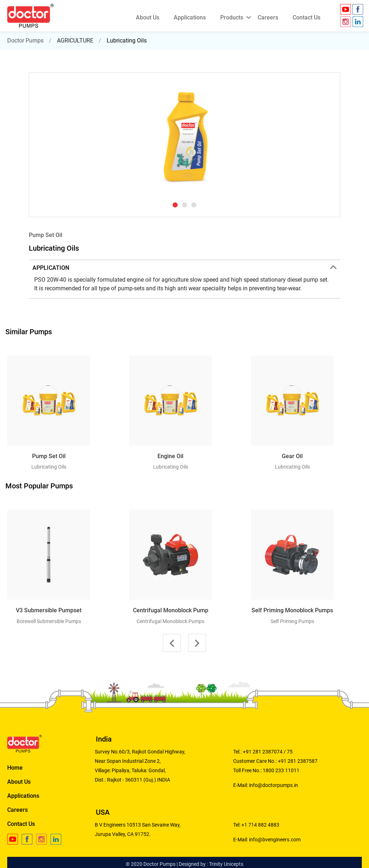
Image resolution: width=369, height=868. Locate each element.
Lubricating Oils (127, 41)
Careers (17, 810)
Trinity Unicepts (226, 864)
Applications (23, 796)
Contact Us (21, 824)
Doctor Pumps (25, 41)
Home (15, 768)
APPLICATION (184, 268)
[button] (175, 205)
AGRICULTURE (75, 41)
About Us (19, 782)
